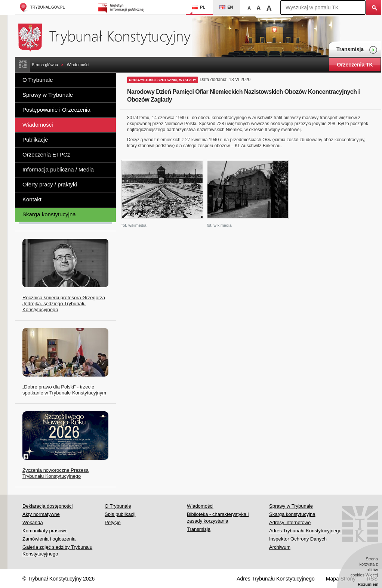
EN (226, 7)
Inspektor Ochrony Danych (298, 539)
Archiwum (280, 547)
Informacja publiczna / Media (58, 169)
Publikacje (35, 140)
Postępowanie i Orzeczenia (56, 110)
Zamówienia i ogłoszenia (49, 539)
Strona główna (45, 65)
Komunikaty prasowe (45, 531)
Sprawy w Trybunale (48, 95)
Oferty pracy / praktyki (50, 184)
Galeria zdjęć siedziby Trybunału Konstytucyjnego (57, 550)
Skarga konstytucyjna (49, 214)
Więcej (372, 575)
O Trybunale (38, 80)
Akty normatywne (41, 514)
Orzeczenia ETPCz (46, 154)
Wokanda (33, 522)
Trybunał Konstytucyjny (109, 36)
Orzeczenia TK (355, 65)
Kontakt (32, 199)
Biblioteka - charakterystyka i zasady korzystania (218, 518)
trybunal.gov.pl (42, 7)
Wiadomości (78, 65)
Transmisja (357, 50)
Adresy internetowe (290, 522)
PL (199, 7)
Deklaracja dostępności (47, 506)
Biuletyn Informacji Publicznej (122, 7)
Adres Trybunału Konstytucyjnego (305, 531)
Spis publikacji (120, 514)
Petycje (113, 522)
